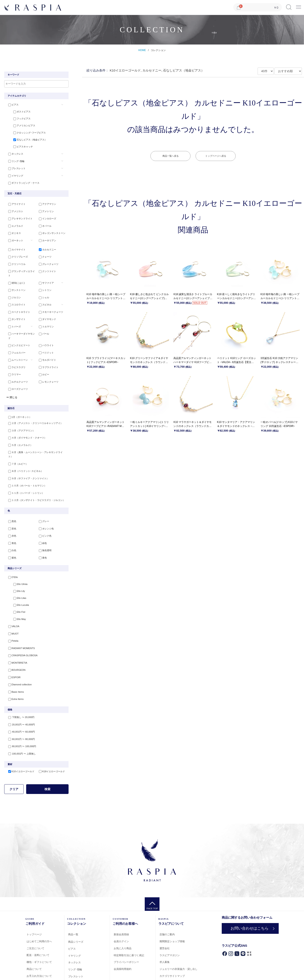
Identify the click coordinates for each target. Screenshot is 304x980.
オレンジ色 (45, 502)
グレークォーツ (47, 260)
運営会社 (165, 914)
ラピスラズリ (15, 349)
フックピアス (18, 119)
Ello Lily (15, 563)
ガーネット (14, 236)
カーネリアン (46, 236)
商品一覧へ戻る (171, 156)
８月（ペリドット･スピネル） (24, 446)
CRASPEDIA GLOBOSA (21, 625)
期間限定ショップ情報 (172, 907)
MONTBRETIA (16, 631)
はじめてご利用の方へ (39, 907)
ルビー (42, 356)
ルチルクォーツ (16, 363)
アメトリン (45, 209)
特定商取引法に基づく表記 (129, 921)
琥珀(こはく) (15, 274)
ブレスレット (15, 167)
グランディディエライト (21, 267)
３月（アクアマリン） (20, 412)
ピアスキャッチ (20, 146)
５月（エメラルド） (18, 425)
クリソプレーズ (16, 253)
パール (42, 322)
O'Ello (11, 549)
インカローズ (46, 216)
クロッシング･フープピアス (26, 132)
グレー (42, 495)
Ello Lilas (16, 570)
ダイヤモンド (46, 308)
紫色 (10, 529)
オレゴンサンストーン (50, 230)
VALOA (12, 597)
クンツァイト (46, 267)
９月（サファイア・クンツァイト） (27, 453)
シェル (42, 288)
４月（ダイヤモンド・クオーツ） (25, 418)
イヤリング (14, 174)
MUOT (11, 604)
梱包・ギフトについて (39, 927)
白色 (10, 523)
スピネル (43, 294)
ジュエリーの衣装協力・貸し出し (178, 934)
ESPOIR (12, 645)
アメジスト (14, 209)
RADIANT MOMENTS (19, 618)
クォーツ (43, 253)
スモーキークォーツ (49, 301)
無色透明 (43, 523)
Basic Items (14, 659)
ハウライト (45, 329)
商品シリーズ (76, 907)
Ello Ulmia (17, 556)
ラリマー (13, 356)
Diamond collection (18, 652)
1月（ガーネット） (18, 398)
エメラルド (14, 223)
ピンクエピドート (17, 329)
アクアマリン (46, 202)
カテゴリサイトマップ (172, 941)
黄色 (41, 529)
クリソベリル (15, 260)
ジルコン (13, 288)
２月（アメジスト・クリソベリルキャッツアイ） (34, 405)
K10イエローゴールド (19, 737)
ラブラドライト (47, 349)
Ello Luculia (17, 576)
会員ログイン (121, 907)
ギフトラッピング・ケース (22, 180)
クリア (14, 754)
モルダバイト (46, 342)
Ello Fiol (16, 583)
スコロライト (15, 294)
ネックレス (14, 153)
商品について (34, 934)
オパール (43, 223)
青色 (10, 516)
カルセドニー (46, 246)
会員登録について (37, 955)
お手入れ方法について (39, 941)
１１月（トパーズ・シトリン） (24, 467)
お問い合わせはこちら (249, 894)
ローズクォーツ (16, 370)
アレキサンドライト (18, 216)
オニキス (13, 230)
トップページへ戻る (216, 156)
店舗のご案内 (167, 900)
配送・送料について (38, 921)
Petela (11, 611)
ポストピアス (18, 112)
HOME (142, 50)
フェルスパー (15, 336)
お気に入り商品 (123, 914)
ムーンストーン (16, 342)
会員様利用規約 (123, 934)
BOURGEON (15, 638)
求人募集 (165, 927)
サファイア (45, 274)
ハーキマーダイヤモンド (21, 322)
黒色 (10, 495)
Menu (299, 6)
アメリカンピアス (21, 126)
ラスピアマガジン (170, 921)
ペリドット (45, 336)
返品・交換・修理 (37, 948)
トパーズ (13, 315)
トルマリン (45, 315)
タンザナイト (15, 308)
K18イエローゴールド (50, 737)
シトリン (43, 281)
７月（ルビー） (16, 439)
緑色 (41, 516)
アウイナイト (15, 202)
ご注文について (35, 914)
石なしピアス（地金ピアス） (26, 139)
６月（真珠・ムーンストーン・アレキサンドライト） (36, 432)
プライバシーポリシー (126, 927)
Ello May (16, 590)
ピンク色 (43, 509)
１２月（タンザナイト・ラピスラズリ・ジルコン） (35, 473)
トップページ (34, 900)
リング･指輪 (14, 160)
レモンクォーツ (47, 363)
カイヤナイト (15, 246)
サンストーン (15, 281)
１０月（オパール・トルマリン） (25, 460)
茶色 (10, 502)
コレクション (158, 50)
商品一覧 (73, 900)
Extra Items (14, 666)
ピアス (11, 105)
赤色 (10, 509)
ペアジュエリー (77, 949)
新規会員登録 (121, 900)
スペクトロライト (17, 301)
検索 (47, 754)
